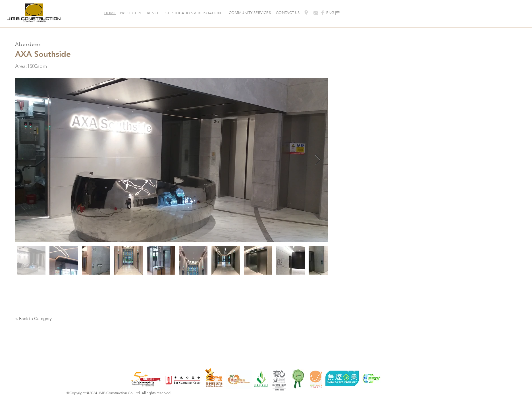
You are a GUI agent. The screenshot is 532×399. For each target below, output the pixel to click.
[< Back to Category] (33, 318)
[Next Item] (318, 160)
